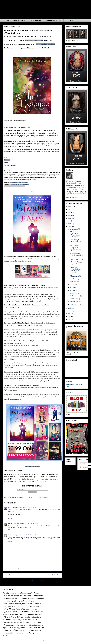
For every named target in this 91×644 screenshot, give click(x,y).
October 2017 (74, 299)
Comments (84, 467)
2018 (70, 308)
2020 (70, 314)
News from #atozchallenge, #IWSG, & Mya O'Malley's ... (75, 270)
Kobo (6, 162)
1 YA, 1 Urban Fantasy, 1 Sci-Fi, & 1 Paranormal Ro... (75, 248)
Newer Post (8, 575)
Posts (82, 464)
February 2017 (75, 276)
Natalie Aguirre (14, 524)
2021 (70, 316)
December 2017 (75, 304)
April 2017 (73, 282)
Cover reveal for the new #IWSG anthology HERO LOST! (76, 262)
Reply (10, 518)
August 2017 (74, 293)
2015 (70, 221)
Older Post (56, 575)
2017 (70, 227)
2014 (70, 218)
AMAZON (7, 160)
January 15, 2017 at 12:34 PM (27, 507)
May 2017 (73, 284)
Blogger (65, 640)
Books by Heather (19, 20)
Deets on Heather (36, 20)
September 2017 (75, 296)
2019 (70, 311)
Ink (27, 40)
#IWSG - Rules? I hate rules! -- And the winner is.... (76, 241)
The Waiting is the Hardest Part (38, 9)
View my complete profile (74, 197)
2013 (70, 215)
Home (7, 20)
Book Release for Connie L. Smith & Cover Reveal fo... (76, 255)
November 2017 (75, 302)
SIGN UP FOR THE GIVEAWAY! (32, 486)
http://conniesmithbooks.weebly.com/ (19, 183)
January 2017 (74, 229)
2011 (70, 209)
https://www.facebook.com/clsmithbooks (19, 184)
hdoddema (51, 640)
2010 (70, 207)
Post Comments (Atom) (37, 581)
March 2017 (74, 279)
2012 (70, 212)
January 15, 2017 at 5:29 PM (29, 535)
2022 (70, 319)
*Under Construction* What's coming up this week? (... (76, 234)
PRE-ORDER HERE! (32, 466)
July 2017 (73, 290)
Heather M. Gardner (75, 181)
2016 (70, 224)
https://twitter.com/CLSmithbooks (17, 186)
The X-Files (70, 20)
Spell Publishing (36, 40)
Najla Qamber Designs (45, 44)
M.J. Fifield (13, 507)
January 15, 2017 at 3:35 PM (28, 524)
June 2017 (73, 287)
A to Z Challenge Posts (54, 20)
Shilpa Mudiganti (14, 535)
